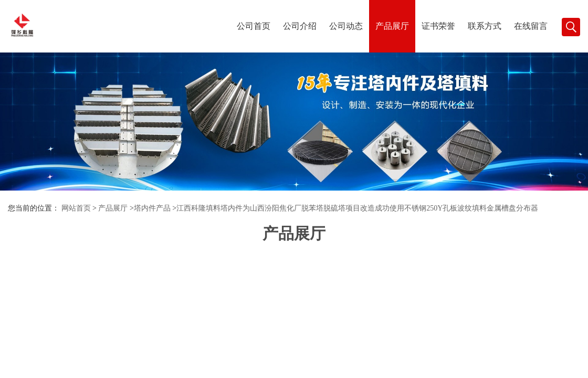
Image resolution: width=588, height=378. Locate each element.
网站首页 (76, 208)
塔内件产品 (152, 208)
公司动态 (346, 26)
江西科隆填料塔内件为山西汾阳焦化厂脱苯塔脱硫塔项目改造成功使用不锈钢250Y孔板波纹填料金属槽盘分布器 (357, 208)
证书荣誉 (438, 26)
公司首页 (254, 26)
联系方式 (485, 26)
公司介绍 (300, 26)
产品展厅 (392, 26)
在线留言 (531, 26)
